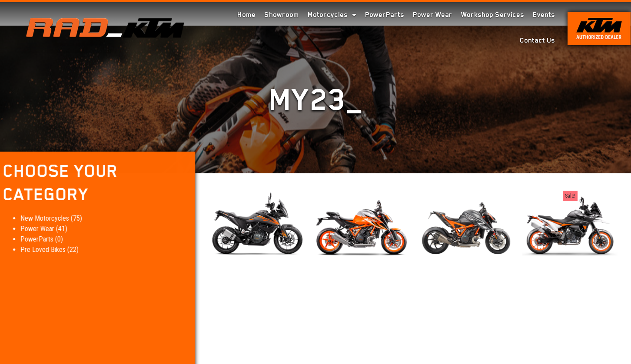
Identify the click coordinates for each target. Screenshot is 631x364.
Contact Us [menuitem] (537, 40)
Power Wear (23, 229)
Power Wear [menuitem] (433, 15)
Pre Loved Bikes (28, 250)
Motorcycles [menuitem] (332, 15)
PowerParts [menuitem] (385, 15)
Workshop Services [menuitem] (493, 15)
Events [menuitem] (544, 15)
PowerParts (22, 239)
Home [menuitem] (246, 15)
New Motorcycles (30, 218)
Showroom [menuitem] (282, 15)
